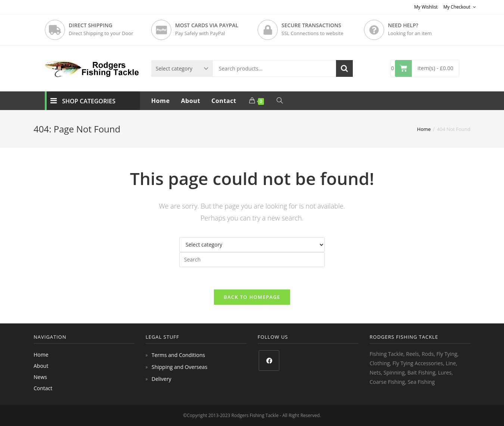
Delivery (161, 379)
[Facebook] (269, 361)
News (40, 377)
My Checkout (460, 7)
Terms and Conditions (178, 355)
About (41, 366)
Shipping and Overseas (179, 367)
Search (344, 68)
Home (41, 355)
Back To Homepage (252, 297)
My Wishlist (426, 7)
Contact (43, 388)
